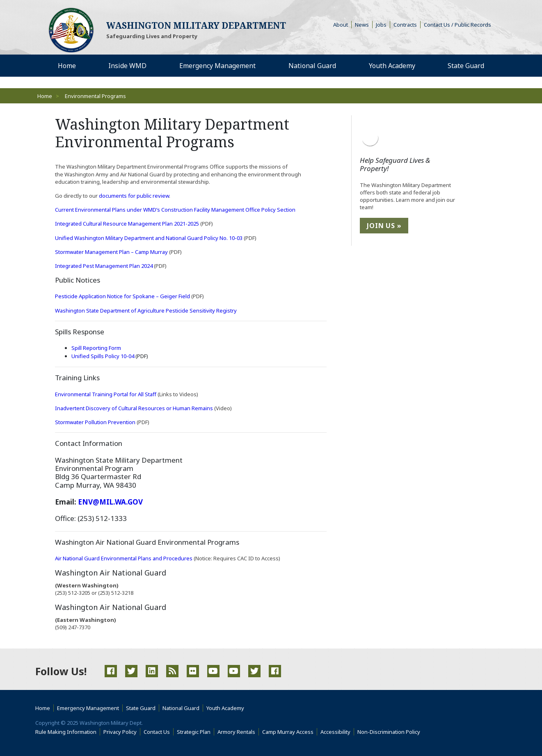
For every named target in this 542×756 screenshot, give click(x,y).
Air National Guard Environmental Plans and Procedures (124, 558)
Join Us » (384, 226)
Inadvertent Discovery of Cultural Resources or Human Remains (134, 408)
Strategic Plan (194, 732)
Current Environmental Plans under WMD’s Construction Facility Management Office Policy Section (175, 210)
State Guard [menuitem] (466, 66)
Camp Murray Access (290, 732)
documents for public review (134, 196)
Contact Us (157, 732)
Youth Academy (225, 708)
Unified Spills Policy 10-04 (103, 356)
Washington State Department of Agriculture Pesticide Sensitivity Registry (146, 311)
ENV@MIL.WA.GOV (110, 502)
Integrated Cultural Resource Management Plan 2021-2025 (128, 224)
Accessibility (337, 732)
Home (45, 96)
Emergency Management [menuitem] (217, 66)
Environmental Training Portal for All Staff (106, 394)
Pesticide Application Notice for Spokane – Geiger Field (122, 296)
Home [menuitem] (67, 66)
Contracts (405, 25)
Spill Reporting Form (96, 348)
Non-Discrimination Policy (390, 732)
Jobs (381, 25)
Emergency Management (88, 708)
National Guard (181, 708)
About (342, 25)
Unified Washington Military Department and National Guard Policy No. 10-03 (149, 238)
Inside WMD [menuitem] (127, 66)
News (362, 25)
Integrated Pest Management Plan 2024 (104, 266)
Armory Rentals (236, 732)
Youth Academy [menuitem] (392, 66)
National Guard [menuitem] (312, 66)
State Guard (141, 708)
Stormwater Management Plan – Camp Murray (112, 252)
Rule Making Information (66, 732)
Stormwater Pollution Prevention (95, 422)
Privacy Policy (120, 732)
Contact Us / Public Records (457, 25)
